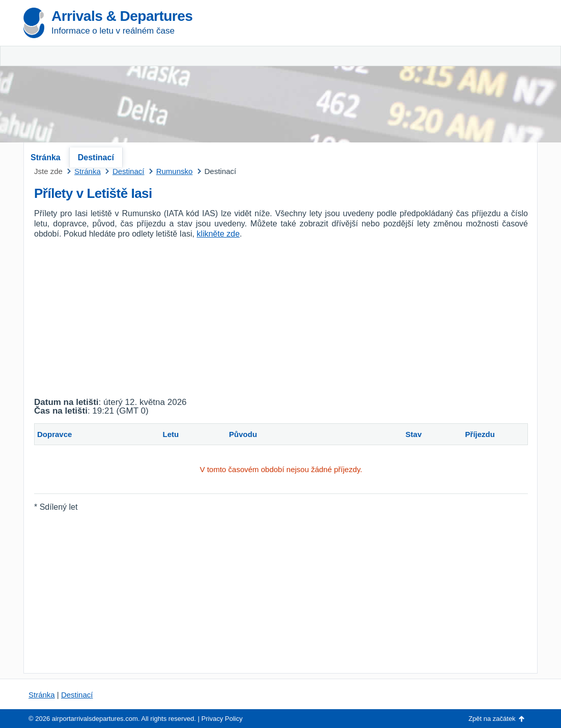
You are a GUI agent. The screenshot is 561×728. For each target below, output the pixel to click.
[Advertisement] (418, 76)
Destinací (96, 157)
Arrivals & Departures (122, 16)
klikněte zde (218, 234)
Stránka (46, 157)
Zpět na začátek (492, 719)
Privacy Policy (222, 719)
